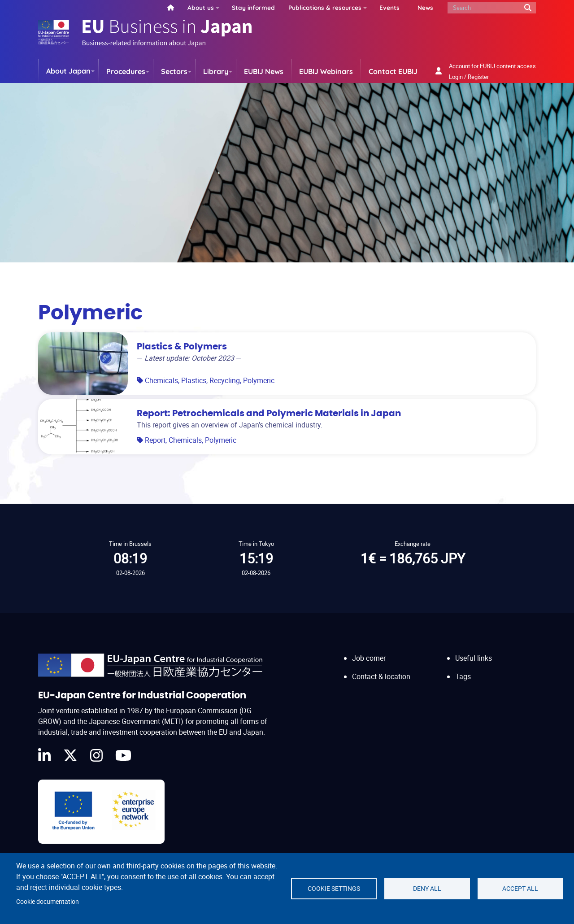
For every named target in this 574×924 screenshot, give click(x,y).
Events (389, 7)
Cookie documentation (48, 902)
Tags (463, 676)
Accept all (520, 889)
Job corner (369, 658)
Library (216, 71)
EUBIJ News (264, 71)
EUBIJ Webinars (326, 71)
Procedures (126, 71)
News (425, 7)
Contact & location (381, 676)
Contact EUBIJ (393, 71)
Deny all (427, 889)
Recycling (225, 380)
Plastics (194, 380)
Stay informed (253, 7)
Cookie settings (334, 889)
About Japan (68, 71)
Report (155, 440)
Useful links (474, 658)
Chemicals (161, 380)
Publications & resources (325, 7)
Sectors (174, 71)
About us (201, 7)
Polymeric (259, 380)
